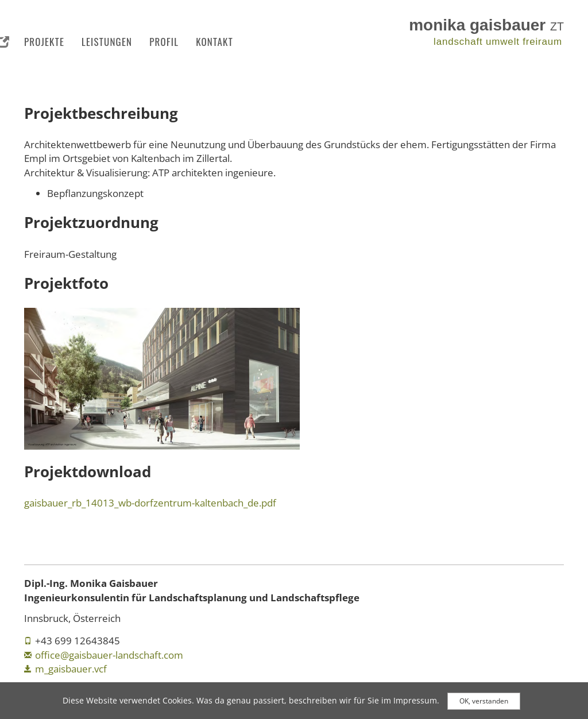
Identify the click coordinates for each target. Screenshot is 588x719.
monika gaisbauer (486, 25)
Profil (164, 42)
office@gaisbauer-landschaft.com (109, 655)
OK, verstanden (484, 703)
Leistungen (107, 42)
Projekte (44, 42)
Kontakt (214, 42)
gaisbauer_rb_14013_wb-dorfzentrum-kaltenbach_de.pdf (150, 503)
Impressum (415, 703)
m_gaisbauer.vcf (71, 669)
